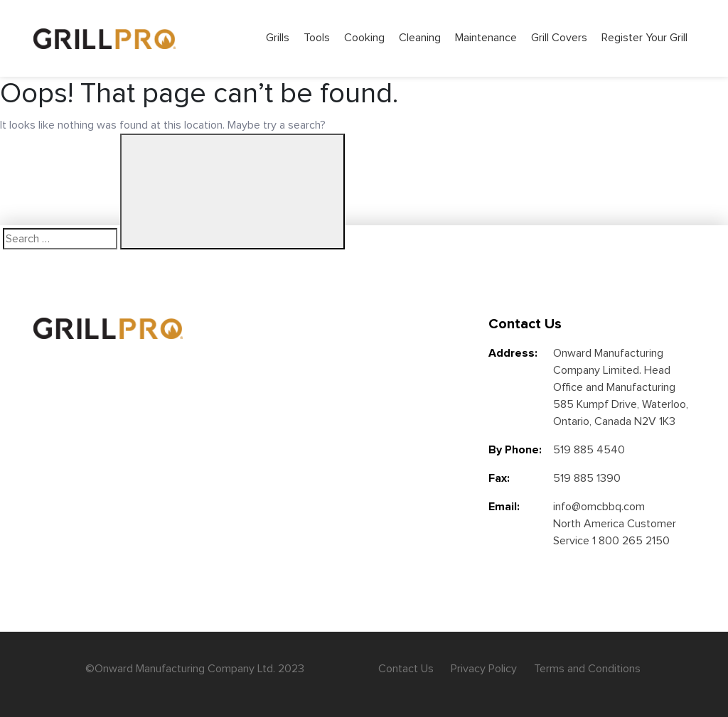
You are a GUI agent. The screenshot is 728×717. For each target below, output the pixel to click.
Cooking (364, 38)
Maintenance (486, 38)
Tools (317, 38)
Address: (513, 353)
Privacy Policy (484, 669)
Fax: (499, 478)
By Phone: (515, 450)
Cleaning (420, 38)
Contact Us (406, 669)
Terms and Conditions (587, 669)
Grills (278, 38)
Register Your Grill (644, 38)
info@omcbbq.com (599, 507)
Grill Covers (559, 38)
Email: (504, 507)
